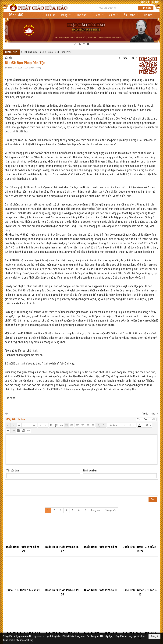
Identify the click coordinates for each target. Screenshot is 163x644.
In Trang (6, 413)
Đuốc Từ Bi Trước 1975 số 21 (23, 590)
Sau (133, 58)
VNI (153, 419)
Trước (124, 58)
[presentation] (31, 488)
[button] (65, 15)
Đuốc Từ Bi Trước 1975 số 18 (101, 590)
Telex (146, 419)
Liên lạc (145, 2)
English (156, 2)
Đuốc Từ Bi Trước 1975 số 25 (101, 547)
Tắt (139, 419)
